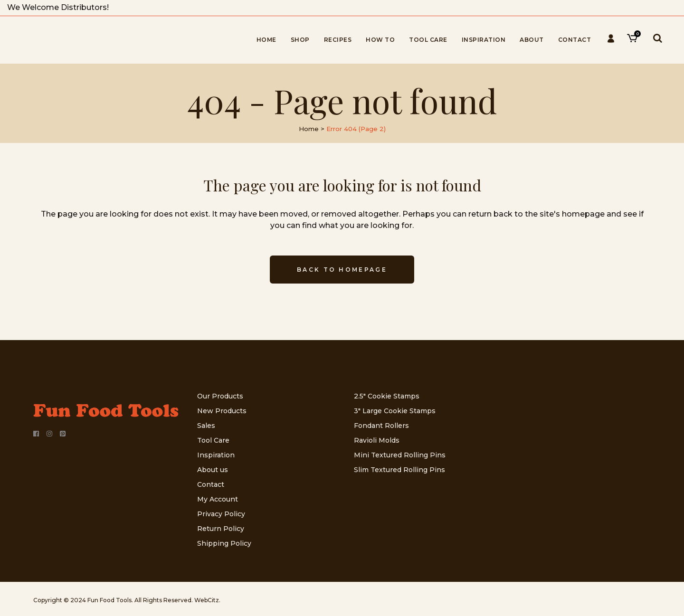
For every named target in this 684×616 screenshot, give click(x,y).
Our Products (220, 396)
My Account (218, 499)
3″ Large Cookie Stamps (395, 411)
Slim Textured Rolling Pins (399, 470)
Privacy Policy (221, 514)
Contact (211, 484)
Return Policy (221, 529)
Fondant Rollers (381, 426)
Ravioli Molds (377, 440)
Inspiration (216, 455)
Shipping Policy (224, 543)
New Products (222, 411)
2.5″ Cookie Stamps (387, 396)
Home (309, 129)
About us (213, 470)
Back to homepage (342, 270)
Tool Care (213, 440)
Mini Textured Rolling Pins (400, 455)
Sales (206, 426)
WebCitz (207, 600)
